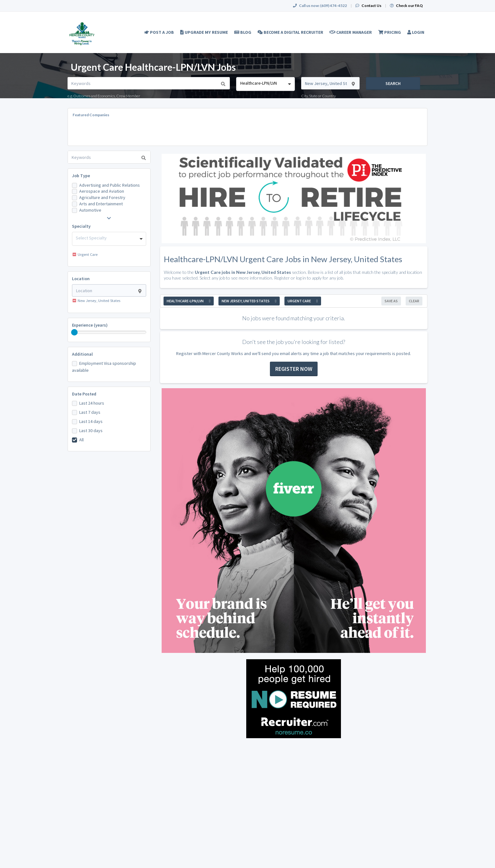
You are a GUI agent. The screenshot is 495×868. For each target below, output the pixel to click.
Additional (82, 354)
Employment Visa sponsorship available (104, 367)
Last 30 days (91, 431)
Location (81, 279)
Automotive (90, 210)
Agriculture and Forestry (102, 197)
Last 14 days (91, 421)
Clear (414, 301)
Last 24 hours (92, 403)
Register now (294, 369)
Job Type (81, 176)
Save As (391, 301)
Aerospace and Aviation (102, 191)
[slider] (75, 332)
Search (393, 83)
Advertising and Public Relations (110, 185)
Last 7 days (90, 412)
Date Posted (84, 394)
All (81, 440)
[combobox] (265, 84)
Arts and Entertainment (101, 204)
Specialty (81, 226)
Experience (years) (90, 325)
